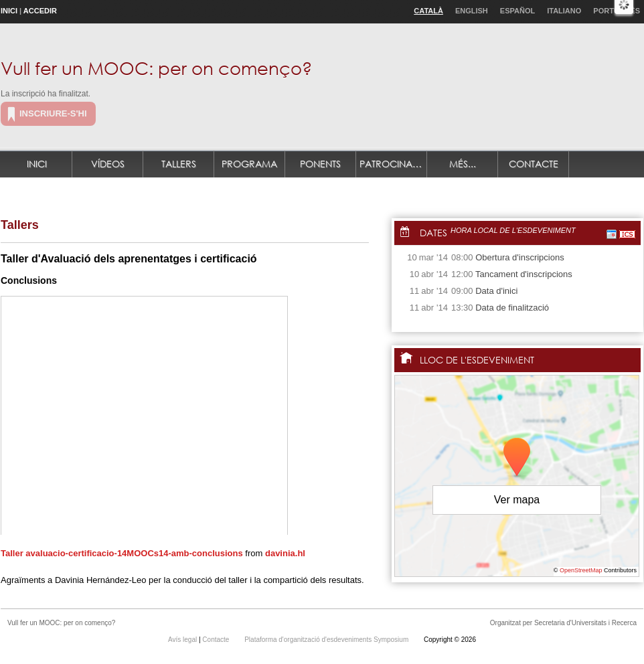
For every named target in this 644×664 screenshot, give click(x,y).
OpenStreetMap (581, 570)
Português (617, 11)
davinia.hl (285, 553)
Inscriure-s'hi (53, 113)
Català (428, 11)
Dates (433, 233)
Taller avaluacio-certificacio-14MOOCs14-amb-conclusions (122, 553)
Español (517, 11)
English (472, 11)
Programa (249, 164)
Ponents (320, 164)
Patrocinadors (393, 164)
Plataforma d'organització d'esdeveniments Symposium (327, 640)
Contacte (534, 164)
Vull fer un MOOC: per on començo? (156, 68)
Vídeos (108, 164)
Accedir (40, 11)
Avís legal (183, 640)
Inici (9, 11)
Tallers (179, 164)
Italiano (564, 11)
